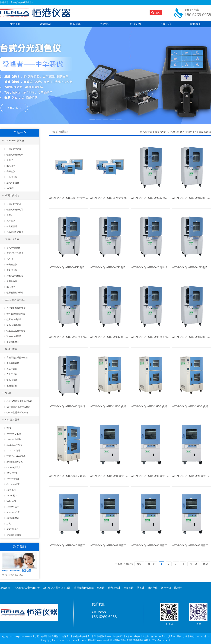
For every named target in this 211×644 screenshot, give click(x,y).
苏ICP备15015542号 (162, 640)
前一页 (151, 564)
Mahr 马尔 (11, 501)
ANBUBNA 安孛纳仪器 (27, 588)
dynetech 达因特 (14, 535)
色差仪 (10, 160)
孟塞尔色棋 (12, 281)
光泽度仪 (11, 171)
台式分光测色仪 (14, 149)
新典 (9, 524)
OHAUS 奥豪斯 (14, 467)
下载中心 (165, 24)
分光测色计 (114, 588)
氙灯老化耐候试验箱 (16, 308)
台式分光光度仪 (14, 248)
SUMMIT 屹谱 (13, 512)
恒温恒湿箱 (12, 380)
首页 (157, 132)
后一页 (193, 564)
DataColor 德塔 (13, 451)
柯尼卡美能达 (12, 195)
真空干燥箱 (12, 369)
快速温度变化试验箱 (16, 331)
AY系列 (10, 188)
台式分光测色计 (14, 204)
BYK (9, 428)
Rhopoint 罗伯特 (14, 434)
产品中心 (105, 24)
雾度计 (141, 588)
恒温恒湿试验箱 (14, 325)
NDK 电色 (11, 490)
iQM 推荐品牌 (12, 420)
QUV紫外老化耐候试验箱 (18, 407)
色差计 (10, 215)
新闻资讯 (75, 24)
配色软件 (11, 166)
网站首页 (15, 24)
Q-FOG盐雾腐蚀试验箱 (17, 412)
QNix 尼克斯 (12, 473)
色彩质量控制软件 (15, 293)
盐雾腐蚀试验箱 (14, 319)
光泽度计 (11, 221)
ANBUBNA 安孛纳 (14, 141)
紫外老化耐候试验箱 (16, 314)
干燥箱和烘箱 (13, 342)
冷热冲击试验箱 (14, 336)
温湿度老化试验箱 (84, 588)
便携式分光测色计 (15, 210)
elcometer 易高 (13, 484)
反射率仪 (153, 588)
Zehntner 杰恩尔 (14, 439)
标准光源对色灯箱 (15, 276)
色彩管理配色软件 (15, 232)
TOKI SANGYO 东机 (16, 456)
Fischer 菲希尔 (13, 479)
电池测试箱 (12, 386)
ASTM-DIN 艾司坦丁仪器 (57, 588)
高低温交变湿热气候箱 (17, 358)
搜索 (158, 13)
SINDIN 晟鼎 (12, 529)
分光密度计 (12, 226)
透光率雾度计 (13, 183)
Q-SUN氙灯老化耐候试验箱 (19, 401)
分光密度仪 (12, 177)
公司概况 (45, 24)
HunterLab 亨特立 (15, 445)
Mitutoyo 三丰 (13, 507)
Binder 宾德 (11, 349)
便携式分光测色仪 (15, 155)
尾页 (206, 564)
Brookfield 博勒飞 (15, 462)
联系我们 (196, 24)
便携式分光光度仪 (15, 253)
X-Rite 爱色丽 (12, 239)
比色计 (178, 588)
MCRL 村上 (12, 496)
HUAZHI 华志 (13, 518)
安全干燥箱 (12, 374)
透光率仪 (166, 588)
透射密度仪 (12, 270)
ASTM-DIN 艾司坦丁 (16, 300)
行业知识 (135, 24)
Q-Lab (8, 393)
